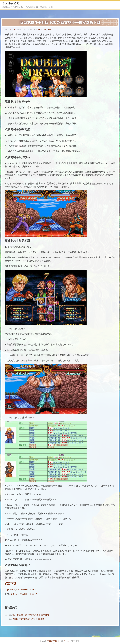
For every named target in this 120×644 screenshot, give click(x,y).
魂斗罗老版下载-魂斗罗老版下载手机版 (31, 615)
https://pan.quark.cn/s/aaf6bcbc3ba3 (20, 589)
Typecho (67, 641)
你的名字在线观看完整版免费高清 (28, 619)
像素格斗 (34, 594)
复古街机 (24, 594)
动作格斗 (51, 30)
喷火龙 (13, 30)
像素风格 (42, 30)
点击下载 (10, 583)
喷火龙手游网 (10, 3)
